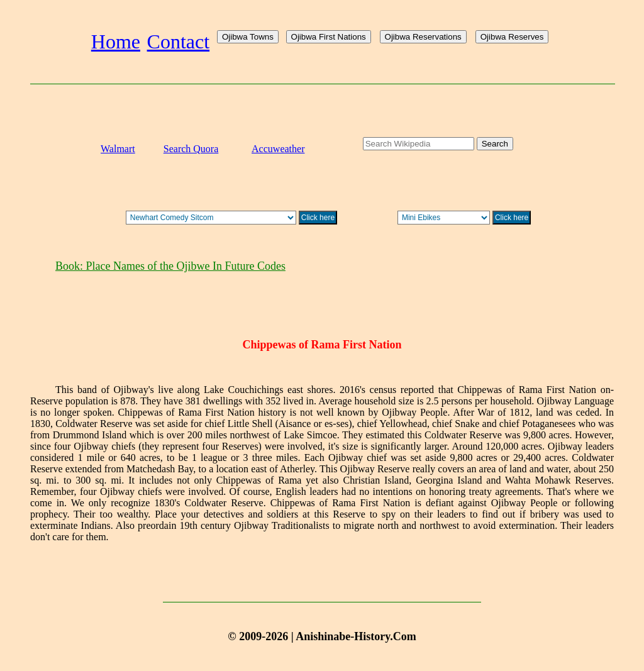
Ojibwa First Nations (329, 37)
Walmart (118, 149)
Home (116, 42)
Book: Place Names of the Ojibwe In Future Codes (170, 266)
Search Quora (191, 149)
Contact (179, 42)
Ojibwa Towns (248, 37)
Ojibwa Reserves (512, 37)
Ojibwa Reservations (423, 37)
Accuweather (278, 149)
